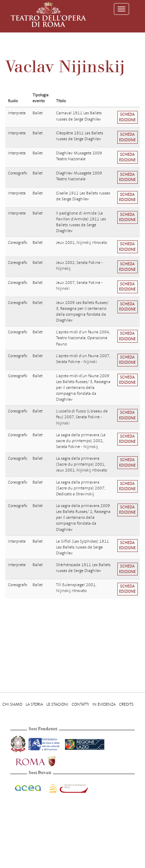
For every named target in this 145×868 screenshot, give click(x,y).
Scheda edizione (127, 117)
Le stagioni (57, 704)
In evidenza (104, 704)
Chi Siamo (12, 704)
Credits (126, 704)
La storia (34, 704)
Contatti (80, 704)
